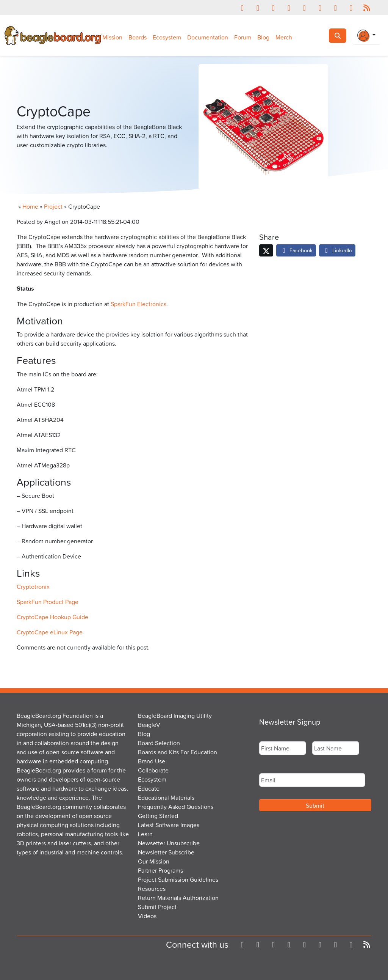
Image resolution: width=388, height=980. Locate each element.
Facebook (296, 250)
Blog (263, 37)
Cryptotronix (33, 587)
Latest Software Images (169, 825)
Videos (147, 916)
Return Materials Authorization (178, 898)
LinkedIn (337, 250)
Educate (149, 788)
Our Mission (154, 861)
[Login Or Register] (366, 36)
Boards (138, 37)
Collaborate (153, 770)
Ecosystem (167, 37)
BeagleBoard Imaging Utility (175, 716)
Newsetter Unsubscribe (169, 843)
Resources (152, 889)
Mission (112, 37)
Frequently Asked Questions (176, 807)
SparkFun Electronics (138, 304)
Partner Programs (160, 870)
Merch (284, 37)
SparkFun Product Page (48, 602)
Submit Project (157, 907)
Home (30, 206)
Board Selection (159, 743)
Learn (145, 834)
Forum (243, 37)
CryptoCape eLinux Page (50, 632)
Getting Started (158, 816)
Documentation (208, 37)
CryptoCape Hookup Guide (52, 617)
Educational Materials (166, 798)
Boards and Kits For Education (178, 752)
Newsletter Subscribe (166, 852)
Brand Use (152, 761)
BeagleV (149, 725)
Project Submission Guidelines (178, 879)
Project (53, 206)
